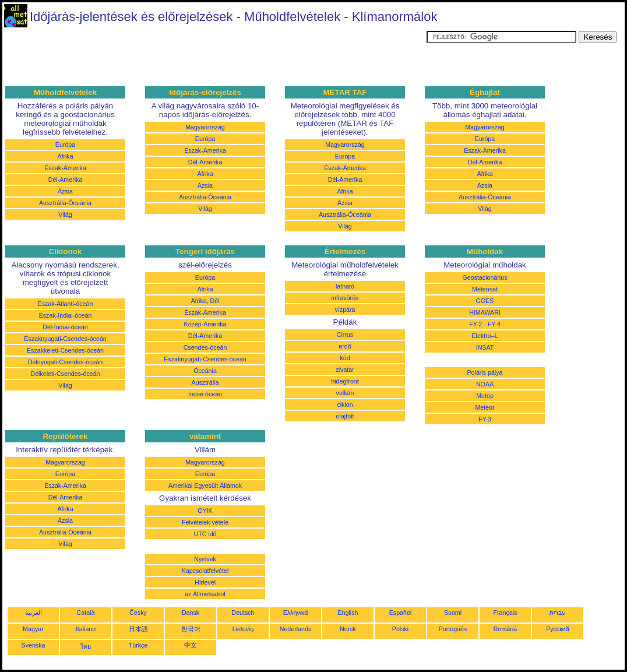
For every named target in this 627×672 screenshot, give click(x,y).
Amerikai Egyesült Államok (205, 485)
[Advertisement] (214, 57)
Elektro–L (485, 336)
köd (345, 358)
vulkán (345, 393)
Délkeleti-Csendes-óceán (65, 374)
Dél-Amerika (66, 180)
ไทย (86, 646)
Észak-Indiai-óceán (66, 315)
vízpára (345, 309)
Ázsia (65, 191)
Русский (558, 629)
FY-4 (494, 324)
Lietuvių (243, 629)
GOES (485, 301)
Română (505, 629)
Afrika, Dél (205, 301)
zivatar (345, 370)
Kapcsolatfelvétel (205, 571)
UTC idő (205, 534)
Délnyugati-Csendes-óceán (66, 362)
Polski (400, 629)
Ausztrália (205, 382)
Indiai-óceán (205, 394)
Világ (65, 214)
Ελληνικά (296, 613)
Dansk (191, 613)
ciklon (345, 404)
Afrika (65, 156)
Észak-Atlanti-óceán (66, 304)
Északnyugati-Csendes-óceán (65, 339)
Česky (138, 613)
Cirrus (345, 335)
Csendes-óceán (205, 347)
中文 (191, 645)
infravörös (345, 298)
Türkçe (138, 645)
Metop (485, 396)
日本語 (138, 629)
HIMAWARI (485, 312)
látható (345, 286)
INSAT (485, 347)
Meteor (485, 407)
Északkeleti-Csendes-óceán (65, 350)
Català (86, 613)
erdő (345, 346)
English (348, 613)
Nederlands (296, 629)
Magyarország (205, 127)
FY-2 (475, 324)
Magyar (33, 629)
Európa (65, 145)
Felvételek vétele (205, 522)
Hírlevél (205, 582)
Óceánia (205, 371)
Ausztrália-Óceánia (65, 203)
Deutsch (243, 613)
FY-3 (485, 419)
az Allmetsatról (205, 594)
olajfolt (345, 416)
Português (453, 629)
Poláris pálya (485, 372)
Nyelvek (205, 559)
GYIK (205, 511)
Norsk (348, 629)
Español (401, 613)
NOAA (485, 384)
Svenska (34, 645)
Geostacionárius (485, 277)
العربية (34, 613)
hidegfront (345, 381)
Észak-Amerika (65, 168)
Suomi (453, 613)
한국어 (191, 629)
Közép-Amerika (205, 324)
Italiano (86, 629)
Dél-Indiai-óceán (65, 327)
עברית (558, 613)
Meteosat (485, 289)
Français (506, 613)
